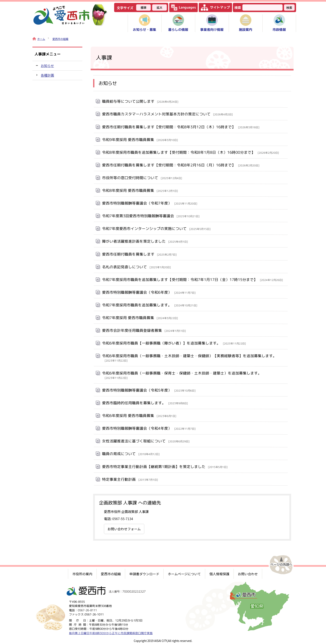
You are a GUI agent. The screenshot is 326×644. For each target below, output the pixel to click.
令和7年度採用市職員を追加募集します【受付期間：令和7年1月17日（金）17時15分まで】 (192, 280)
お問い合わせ (248, 574)
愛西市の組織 (60, 39)
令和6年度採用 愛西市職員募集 (139, 416)
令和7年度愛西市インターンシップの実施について (156, 229)
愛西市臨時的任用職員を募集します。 (145, 403)
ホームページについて (184, 574)
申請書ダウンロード (144, 574)
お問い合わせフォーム (124, 529)
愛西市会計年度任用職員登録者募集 (144, 330)
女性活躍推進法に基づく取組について (146, 441)
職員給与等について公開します (140, 101)
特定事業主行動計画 (130, 479)
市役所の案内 (82, 574)
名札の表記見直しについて (136, 267)
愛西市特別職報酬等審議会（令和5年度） (149, 390)
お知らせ (47, 66)
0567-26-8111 (87, 610)
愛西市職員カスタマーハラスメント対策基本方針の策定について (167, 114)
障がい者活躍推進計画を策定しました (145, 241)
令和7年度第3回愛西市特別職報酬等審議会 (151, 216)
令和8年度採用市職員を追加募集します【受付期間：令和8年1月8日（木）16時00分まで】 (190, 152)
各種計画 (47, 75)
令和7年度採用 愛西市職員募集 (140, 318)
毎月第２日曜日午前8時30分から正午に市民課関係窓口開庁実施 (111, 633)
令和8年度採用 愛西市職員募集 (140, 190)
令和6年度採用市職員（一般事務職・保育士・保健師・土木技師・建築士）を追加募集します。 (182, 375)
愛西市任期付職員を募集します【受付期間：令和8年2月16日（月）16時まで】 (181, 165)
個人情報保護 (219, 574)
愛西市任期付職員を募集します (139, 254)
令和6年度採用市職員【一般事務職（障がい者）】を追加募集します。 (174, 343)
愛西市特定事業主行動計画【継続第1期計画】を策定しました (165, 466)
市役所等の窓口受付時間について (142, 178)
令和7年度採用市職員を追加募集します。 (150, 305)
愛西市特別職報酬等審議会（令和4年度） (149, 428)
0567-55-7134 (123, 519)
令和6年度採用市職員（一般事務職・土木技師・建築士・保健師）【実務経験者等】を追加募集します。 (189, 358)
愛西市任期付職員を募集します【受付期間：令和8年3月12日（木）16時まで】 (181, 127)
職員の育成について (131, 454)
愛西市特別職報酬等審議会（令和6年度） (149, 292)
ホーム (39, 39)
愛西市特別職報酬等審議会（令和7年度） (150, 203)
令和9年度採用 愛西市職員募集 (140, 139)
